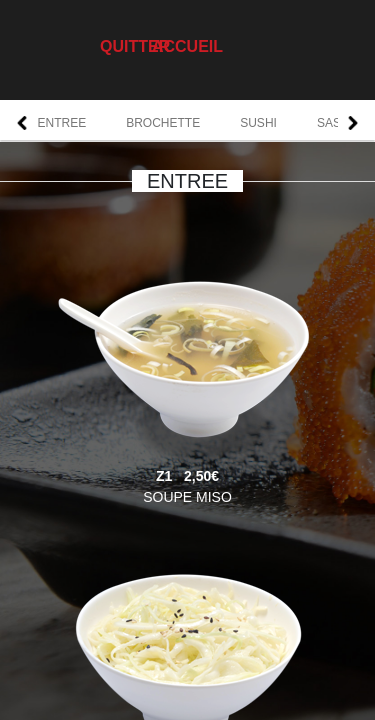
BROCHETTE (163, 123)
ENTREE (62, 123)
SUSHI (258, 123)
